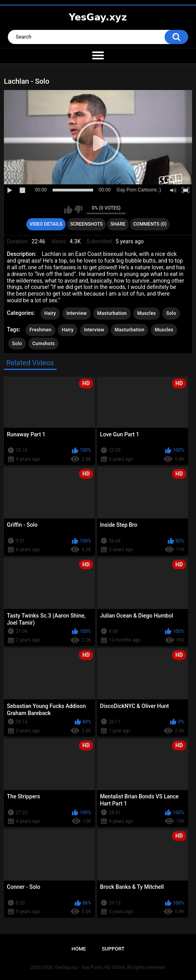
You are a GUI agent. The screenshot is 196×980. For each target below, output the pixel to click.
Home (79, 949)
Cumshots (43, 344)
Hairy (50, 313)
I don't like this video (78, 210)
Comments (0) (150, 224)
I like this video (68, 210)
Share (118, 224)
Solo (171, 313)
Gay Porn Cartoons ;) (139, 190)
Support (113, 949)
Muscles (146, 313)
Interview (77, 313)
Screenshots (86, 224)
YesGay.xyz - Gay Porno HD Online (90, 967)
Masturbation (112, 313)
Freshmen (40, 330)
